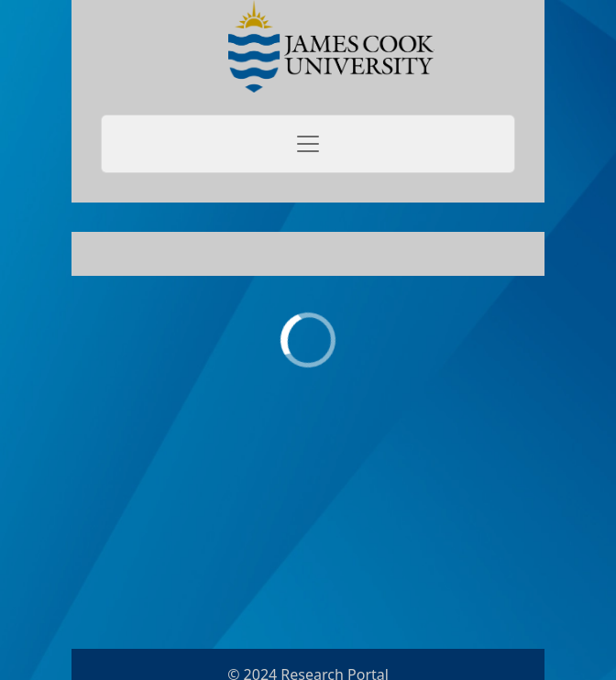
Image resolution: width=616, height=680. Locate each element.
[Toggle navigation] (308, 144)
